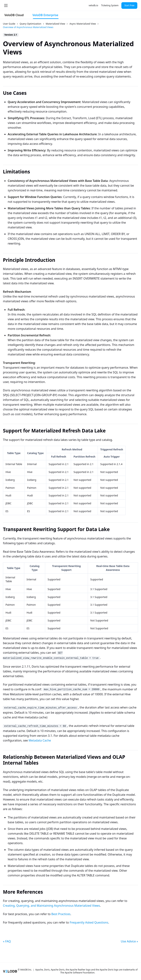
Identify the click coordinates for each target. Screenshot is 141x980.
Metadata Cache (40, 740)
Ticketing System (110, 5)
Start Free (129, 5)
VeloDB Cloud (14, 15)
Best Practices (61, 914)
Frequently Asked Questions (89, 922)
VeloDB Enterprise (45, 15)
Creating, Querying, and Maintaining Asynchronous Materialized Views (51, 906)
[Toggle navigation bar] (6, 5)
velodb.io (93, 5)
